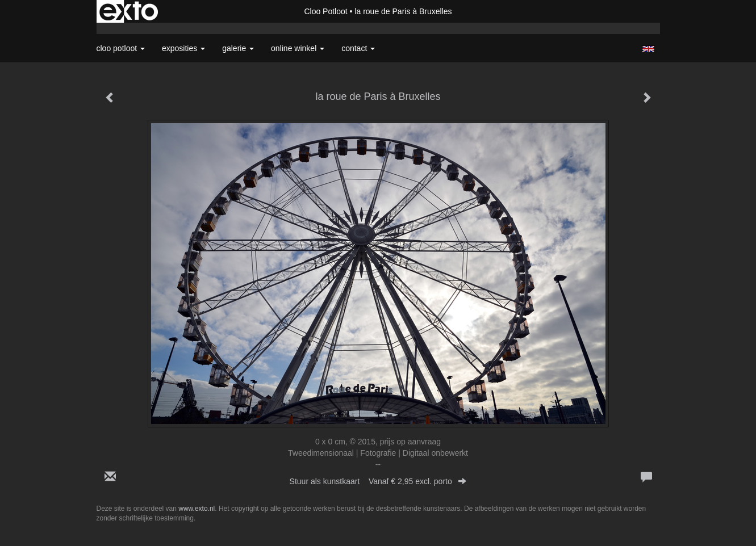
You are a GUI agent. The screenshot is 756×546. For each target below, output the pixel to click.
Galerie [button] (238, 48)
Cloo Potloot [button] (121, 48)
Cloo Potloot (325, 11)
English (648, 49)
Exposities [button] (183, 48)
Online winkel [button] (298, 48)
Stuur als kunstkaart (378, 481)
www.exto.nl (197, 509)
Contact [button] (358, 48)
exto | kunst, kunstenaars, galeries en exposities (129, 11)
